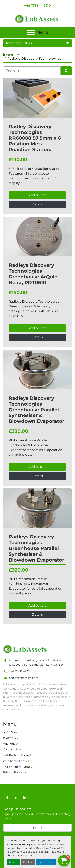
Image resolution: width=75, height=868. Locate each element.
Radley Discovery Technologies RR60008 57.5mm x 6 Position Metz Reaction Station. (35, 138)
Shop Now (10, 732)
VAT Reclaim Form (16, 755)
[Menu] (31, 32)
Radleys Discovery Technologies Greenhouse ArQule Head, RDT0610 (33, 274)
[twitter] (16, 798)
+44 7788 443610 (37, 5)
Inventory (10, 738)
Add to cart (37, 195)
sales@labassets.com (24, 678)
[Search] (32, 71)
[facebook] (7, 798)
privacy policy (23, 856)
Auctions (9, 744)
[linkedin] (25, 798)
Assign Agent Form (17, 767)
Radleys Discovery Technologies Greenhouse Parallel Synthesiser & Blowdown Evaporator (36, 410)
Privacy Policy (13, 772)
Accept (13, 862)
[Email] (37, 828)
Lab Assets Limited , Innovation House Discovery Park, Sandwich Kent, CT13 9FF (38, 663)
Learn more (46, 862)
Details (37, 204)
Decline (28, 862)
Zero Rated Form (15, 761)
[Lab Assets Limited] (26, 649)
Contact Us (11, 749)
